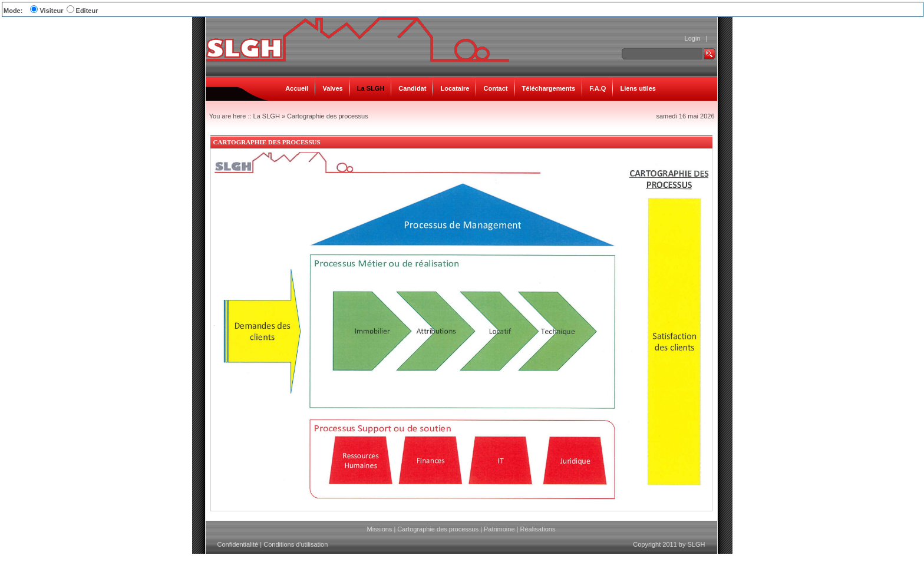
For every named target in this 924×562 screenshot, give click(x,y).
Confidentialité (238, 544)
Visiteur (51, 11)
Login (693, 38)
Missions (380, 529)
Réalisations (537, 529)
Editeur (87, 11)
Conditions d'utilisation (296, 544)
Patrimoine (499, 529)
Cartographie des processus (328, 116)
